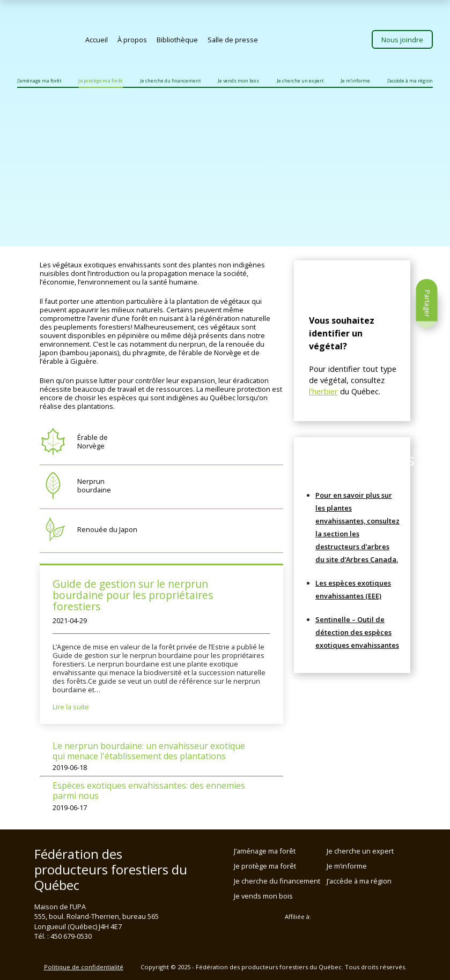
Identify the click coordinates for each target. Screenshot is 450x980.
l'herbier (323, 391)
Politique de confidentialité (84, 967)
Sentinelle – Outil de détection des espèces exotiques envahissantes (357, 632)
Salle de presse (233, 40)
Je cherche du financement (170, 81)
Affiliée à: (298, 917)
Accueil (97, 40)
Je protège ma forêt (101, 81)
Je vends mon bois (238, 81)
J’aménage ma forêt (39, 81)
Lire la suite (71, 707)
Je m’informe (355, 81)
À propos (132, 40)
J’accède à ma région (410, 81)
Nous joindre (402, 40)
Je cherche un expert (300, 81)
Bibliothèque (177, 40)
